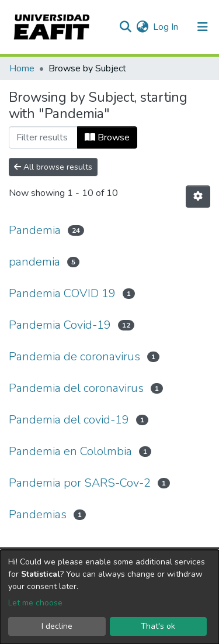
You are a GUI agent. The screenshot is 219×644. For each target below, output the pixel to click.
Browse (107, 137)
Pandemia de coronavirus (74, 357)
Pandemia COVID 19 (62, 293)
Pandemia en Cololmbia (70, 451)
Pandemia (35, 230)
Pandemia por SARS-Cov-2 (80, 483)
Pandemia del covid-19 (69, 420)
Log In (166, 27)
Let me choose (35, 603)
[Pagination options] (198, 197)
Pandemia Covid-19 (60, 325)
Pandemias (38, 514)
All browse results (53, 167)
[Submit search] (125, 27)
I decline (57, 626)
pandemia (34, 262)
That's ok (158, 626)
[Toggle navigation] (203, 27)
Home (22, 68)
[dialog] (109, 597)
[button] (142, 27)
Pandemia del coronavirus (76, 388)
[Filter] (43, 137)
